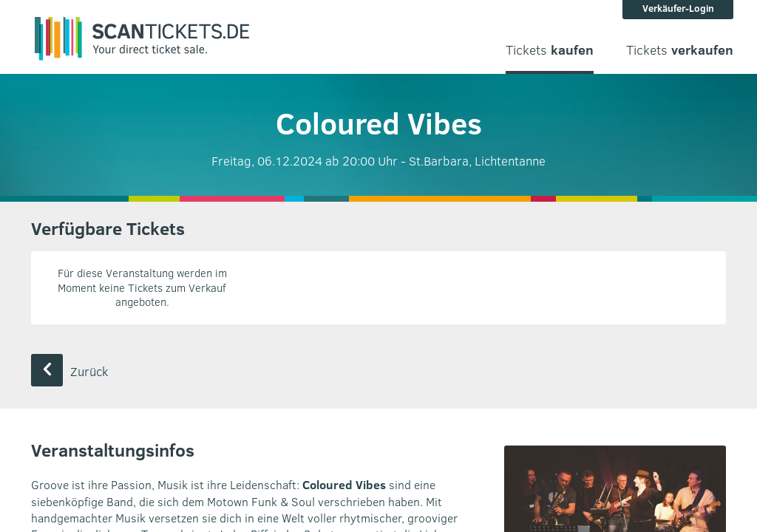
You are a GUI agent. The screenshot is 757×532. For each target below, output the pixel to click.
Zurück (69, 371)
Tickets (550, 50)
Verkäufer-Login (678, 8)
